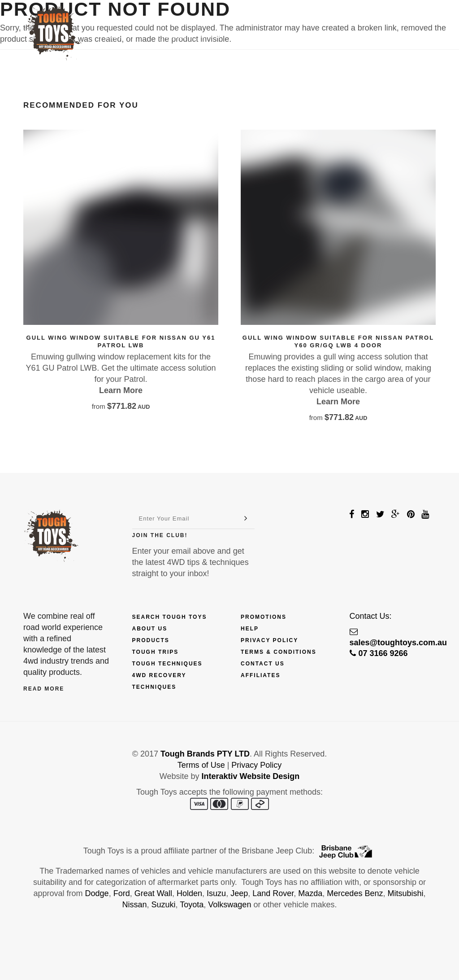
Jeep (239, 893)
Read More (44, 689)
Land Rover (273, 893)
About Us (150, 629)
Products (121, 36)
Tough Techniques (167, 664)
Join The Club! (160, 535)
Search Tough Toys (170, 617)
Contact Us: (371, 616)
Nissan (135, 905)
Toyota (192, 905)
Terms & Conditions (279, 652)
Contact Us (359, 36)
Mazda (310, 893)
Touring (308, 36)
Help (250, 629)
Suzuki (164, 905)
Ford (122, 893)
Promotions (264, 617)
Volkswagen (229, 905)
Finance (172, 36)
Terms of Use (201, 765)
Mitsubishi (405, 893)
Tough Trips (156, 652)
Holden (189, 893)
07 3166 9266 (379, 653)
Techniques (257, 36)
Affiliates (260, 675)
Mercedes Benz (355, 893)
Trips (211, 36)
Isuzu (216, 893)
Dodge (97, 893)
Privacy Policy (269, 640)
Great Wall (153, 893)
